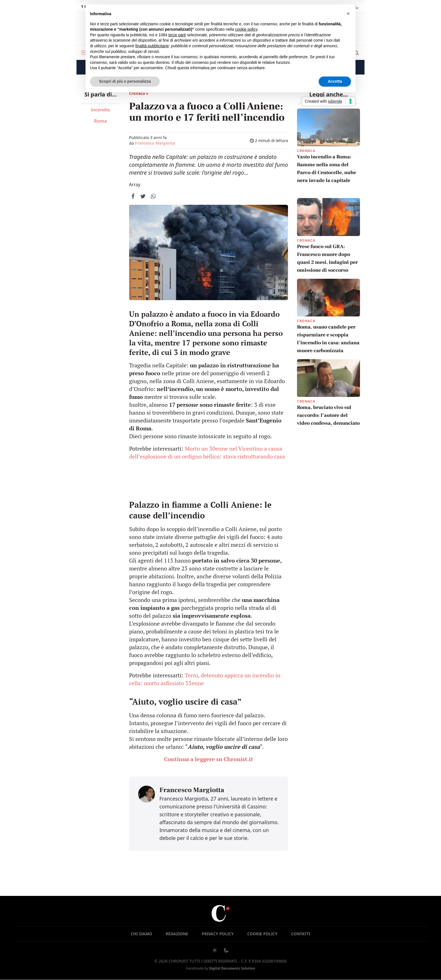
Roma (100, 121)
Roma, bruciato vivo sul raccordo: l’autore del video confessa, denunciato (328, 416)
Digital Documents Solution (232, 968)
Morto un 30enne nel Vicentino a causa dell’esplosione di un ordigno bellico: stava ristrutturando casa (207, 452)
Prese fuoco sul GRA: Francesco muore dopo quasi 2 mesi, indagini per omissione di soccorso (327, 258)
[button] (348, 14)
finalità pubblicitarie (152, 46)
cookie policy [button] (246, 29)
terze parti (177, 35)
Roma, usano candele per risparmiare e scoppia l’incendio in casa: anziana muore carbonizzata (328, 339)
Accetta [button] (335, 81)
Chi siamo (141, 934)
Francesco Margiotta (155, 143)
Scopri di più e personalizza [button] (125, 81)
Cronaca (306, 151)
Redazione (177, 934)
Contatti (301, 934)
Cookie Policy (262, 934)
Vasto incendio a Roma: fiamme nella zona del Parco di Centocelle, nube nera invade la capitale (327, 169)
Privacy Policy (218, 934)
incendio (100, 110)
